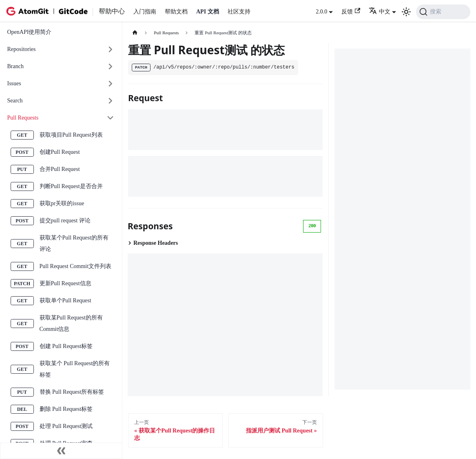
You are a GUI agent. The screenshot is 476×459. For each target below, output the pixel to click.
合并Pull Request (60, 169)
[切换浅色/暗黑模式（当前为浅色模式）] (406, 12)
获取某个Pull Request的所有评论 (74, 243)
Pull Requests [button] (23, 118)
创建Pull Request (60, 152)
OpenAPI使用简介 (30, 32)
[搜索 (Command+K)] (443, 12)
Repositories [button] (22, 49)
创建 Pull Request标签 (66, 346)
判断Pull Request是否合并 (71, 186)
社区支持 (239, 12)
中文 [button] (380, 12)
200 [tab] (312, 226)
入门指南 (145, 12)
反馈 (351, 11)
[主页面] (135, 33)
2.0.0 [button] (321, 12)
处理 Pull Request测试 (66, 426)
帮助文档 (176, 12)
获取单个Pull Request (65, 300)
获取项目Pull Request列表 (71, 135)
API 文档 (208, 12)
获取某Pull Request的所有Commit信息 (71, 323)
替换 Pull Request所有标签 (72, 392)
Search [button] (15, 101)
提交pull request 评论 (65, 221)
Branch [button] (15, 66)
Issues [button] (14, 83)
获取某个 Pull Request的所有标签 (75, 369)
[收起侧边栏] (61, 451)
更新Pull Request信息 (65, 283)
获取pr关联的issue (62, 203)
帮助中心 (112, 11)
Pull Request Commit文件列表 (76, 266)
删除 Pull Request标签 (66, 409)
